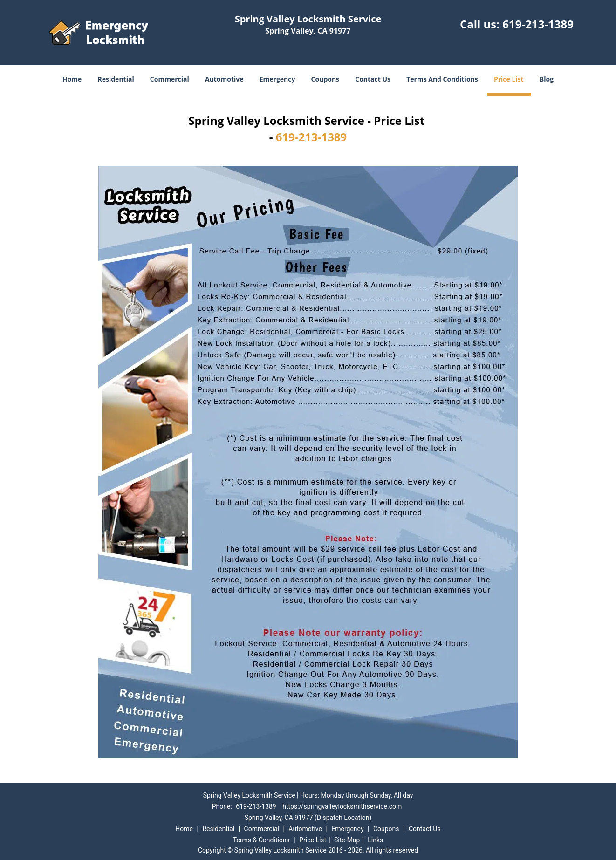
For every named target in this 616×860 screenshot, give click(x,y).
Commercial (170, 79)
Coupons (325, 79)
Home (72, 79)
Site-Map (347, 840)
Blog (547, 79)
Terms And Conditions (442, 79)
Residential (116, 79)
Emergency (277, 79)
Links (375, 840)
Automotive (224, 79)
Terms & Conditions (261, 840)
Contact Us (373, 79)
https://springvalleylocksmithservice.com (342, 806)
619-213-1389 (538, 24)
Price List (509, 79)
